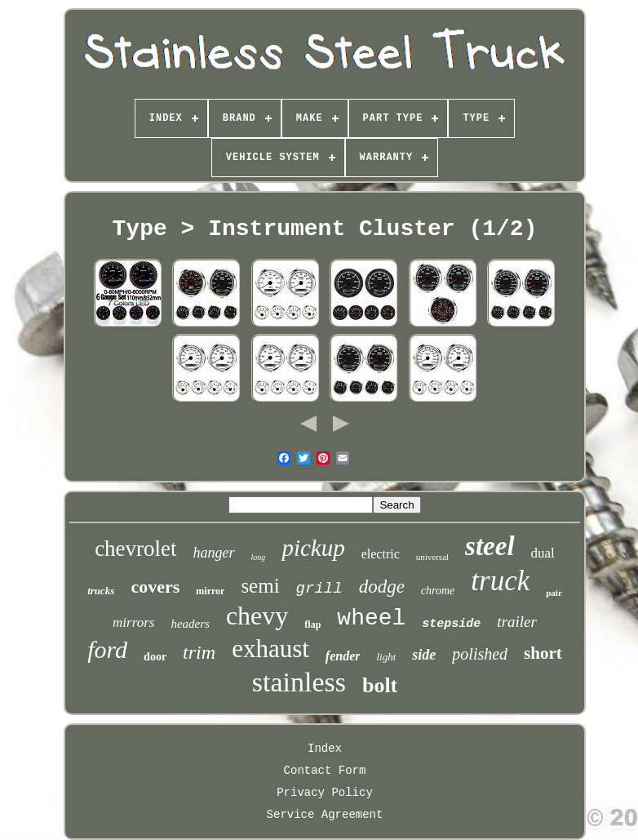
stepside (451, 624)
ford (107, 649)
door (155, 657)
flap (312, 624)
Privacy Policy (325, 793)
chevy (257, 616)
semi (260, 586)
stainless (299, 682)
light (386, 657)
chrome (438, 591)
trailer (517, 622)
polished (480, 654)
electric (381, 554)
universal (432, 557)
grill (319, 589)
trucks (101, 591)
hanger (214, 553)
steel (490, 546)
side (424, 655)
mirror (210, 591)
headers (190, 624)
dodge (382, 587)
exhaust (270, 649)
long (259, 557)
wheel (371, 618)
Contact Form (325, 771)
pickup (313, 548)
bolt (380, 685)
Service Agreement (325, 815)
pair (554, 593)
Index (325, 749)
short (543, 653)
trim (199, 652)
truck (500, 581)
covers (155, 587)
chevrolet (135, 549)
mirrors (133, 622)
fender (343, 656)
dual (543, 553)
